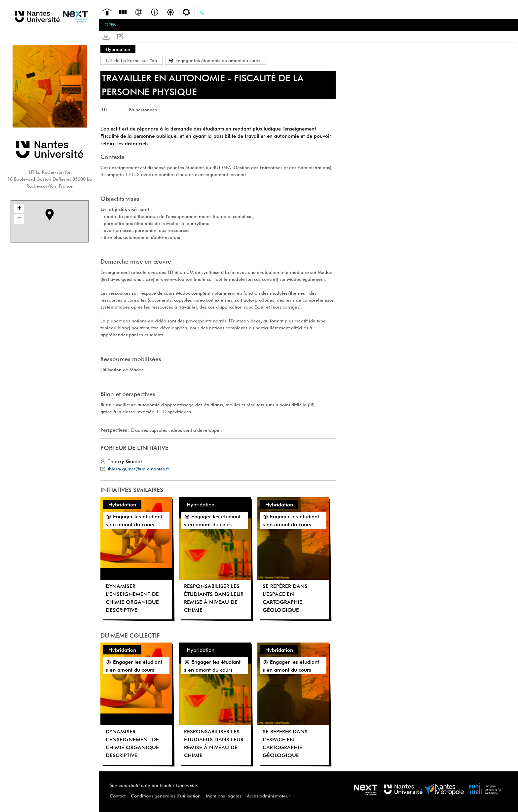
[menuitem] (107, 11)
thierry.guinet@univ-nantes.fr (138, 469)
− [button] (19, 219)
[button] (106, 36)
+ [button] (19, 209)
